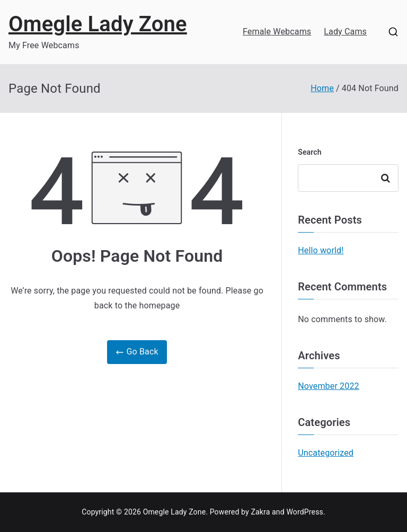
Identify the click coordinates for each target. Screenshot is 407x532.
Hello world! (321, 250)
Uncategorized (326, 453)
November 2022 (329, 386)
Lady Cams (345, 32)
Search (310, 152)
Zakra (260, 512)
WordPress (304, 512)
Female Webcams (277, 32)
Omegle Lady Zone (98, 24)
